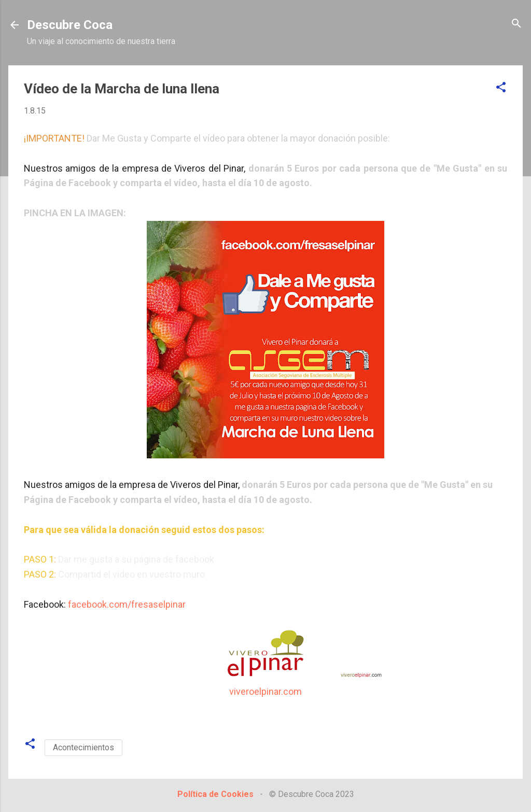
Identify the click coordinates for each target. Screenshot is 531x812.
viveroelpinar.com (265, 691)
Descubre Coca (70, 25)
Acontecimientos (83, 747)
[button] (501, 88)
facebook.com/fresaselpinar (127, 604)
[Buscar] (516, 24)
